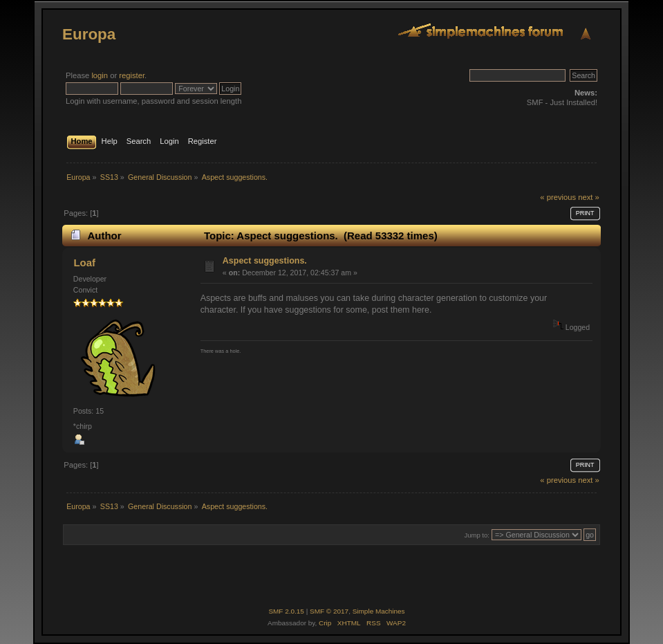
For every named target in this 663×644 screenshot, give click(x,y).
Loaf (84, 263)
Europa (89, 34)
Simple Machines (379, 611)
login (100, 75)
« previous (558, 197)
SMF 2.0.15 (286, 611)
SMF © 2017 (329, 611)
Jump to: (477, 535)
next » (589, 197)
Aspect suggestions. (265, 261)
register (132, 75)
